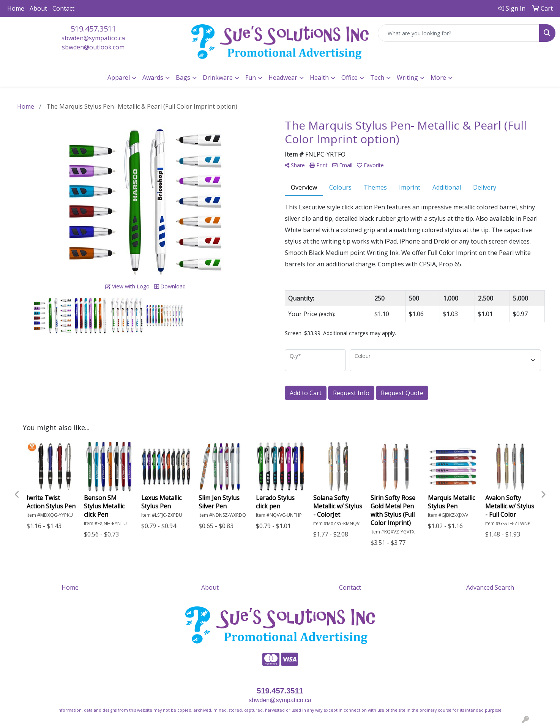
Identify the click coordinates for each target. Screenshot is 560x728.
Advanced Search (490, 587)
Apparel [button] (119, 78)
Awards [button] (153, 78)
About (38, 8)
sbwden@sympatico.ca (93, 38)
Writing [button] (407, 78)
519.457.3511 (93, 29)
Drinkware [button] (218, 78)
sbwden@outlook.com (93, 47)
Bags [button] (183, 78)
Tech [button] (377, 78)
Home (16, 8)
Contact (63, 8)
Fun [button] (251, 78)
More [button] (438, 78)
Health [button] (319, 78)
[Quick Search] (459, 33)
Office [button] (349, 78)
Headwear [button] (283, 78)
